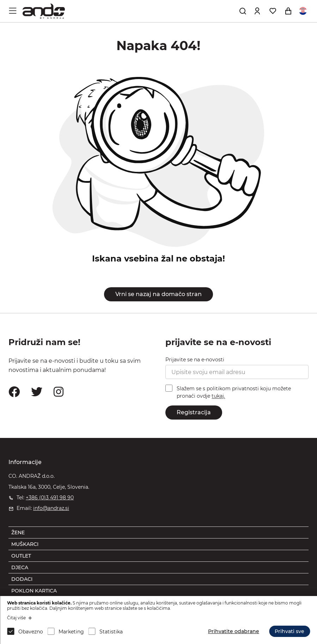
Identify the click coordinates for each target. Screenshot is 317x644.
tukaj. (218, 396)
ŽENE (18, 532)
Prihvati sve (289, 631)
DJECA (20, 567)
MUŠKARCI (25, 544)
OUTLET (21, 556)
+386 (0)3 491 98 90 (50, 498)
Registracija (194, 412)
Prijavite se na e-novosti (195, 360)
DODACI (22, 579)
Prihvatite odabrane (234, 631)
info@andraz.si (51, 508)
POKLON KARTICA (34, 591)
